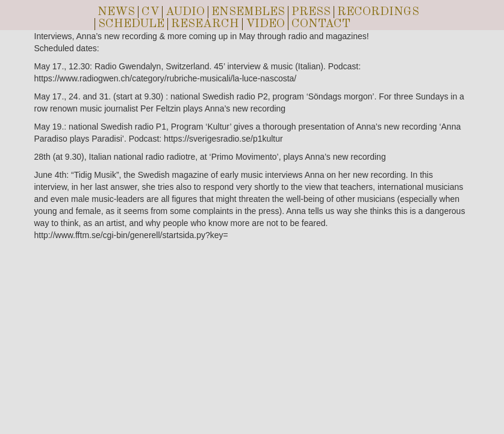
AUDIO (185, 12)
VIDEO (265, 24)
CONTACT (321, 24)
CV (150, 12)
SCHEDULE (131, 24)
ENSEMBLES (248, 12)
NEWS (116, 12)
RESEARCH (205, 24)
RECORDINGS (378, 12)
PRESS (311, 12)
